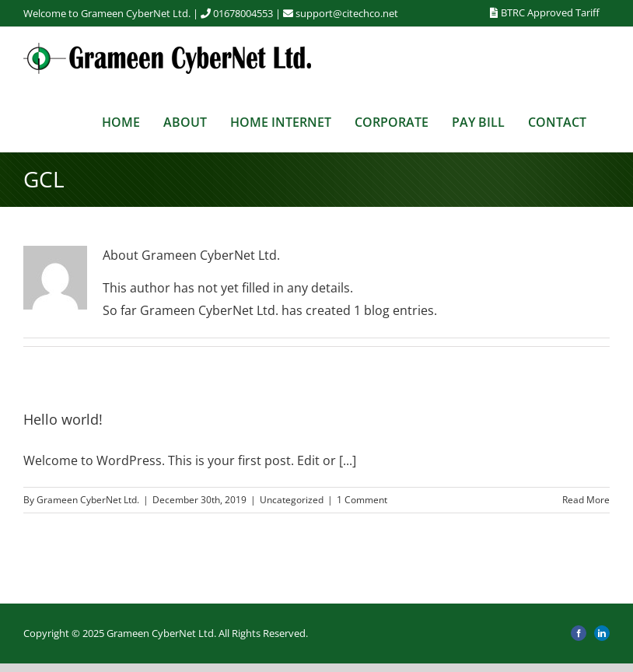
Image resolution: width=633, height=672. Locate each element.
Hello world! (63, 419)
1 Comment (362, 500)
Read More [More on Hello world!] (586, 500)
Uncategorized (292, 500)
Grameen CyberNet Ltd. (88, 500)
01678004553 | (254, 13)
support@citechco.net (347, 13)
